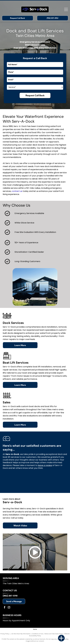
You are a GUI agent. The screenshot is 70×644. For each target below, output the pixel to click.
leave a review (45, 465)
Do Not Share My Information (21, 634)
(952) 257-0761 (10, 596)
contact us (17, 191)
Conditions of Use (38, 634)
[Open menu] (66, 9)
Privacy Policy (5, 634)
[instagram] (9, 608)
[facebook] (5, 608)
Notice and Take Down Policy (54, 634)
